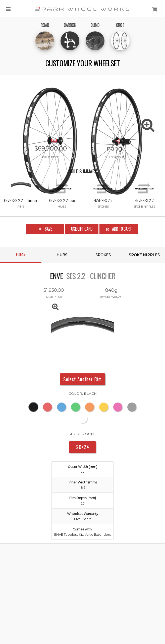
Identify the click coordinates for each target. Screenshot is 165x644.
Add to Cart (118, 258)
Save (45, 258)
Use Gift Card (82, 258)
